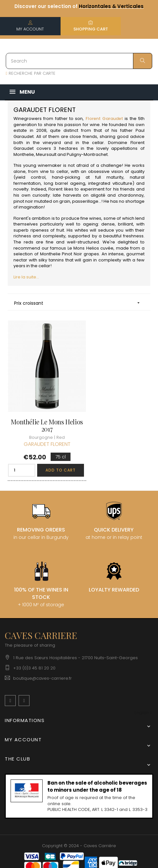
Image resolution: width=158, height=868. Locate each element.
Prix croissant (79, 303)
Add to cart (54, 456)
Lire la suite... (26, 277)
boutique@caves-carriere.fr (42, 664)
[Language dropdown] (143, 699)
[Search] (79, 61)
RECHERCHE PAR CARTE (31, 73)
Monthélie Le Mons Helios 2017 (41, 411)
